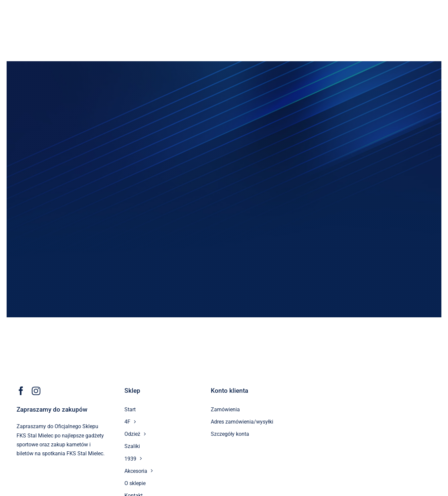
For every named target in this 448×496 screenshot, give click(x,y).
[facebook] (21, 391)
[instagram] (36, 391)
